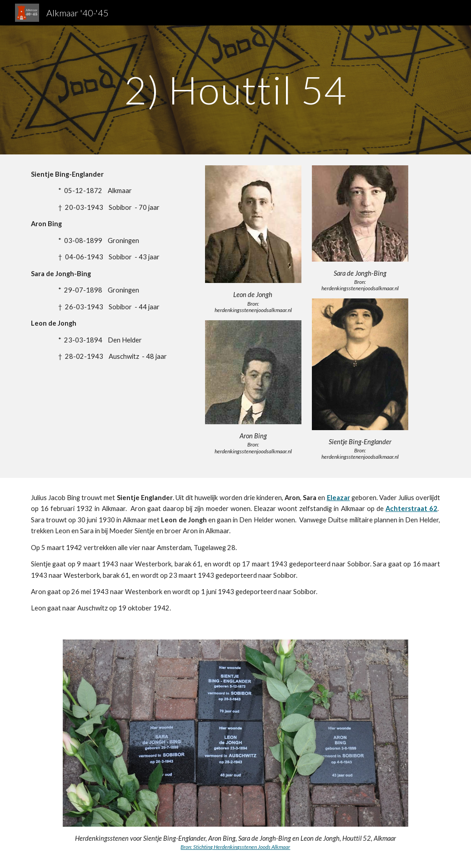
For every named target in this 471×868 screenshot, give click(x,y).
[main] (236, 90)
